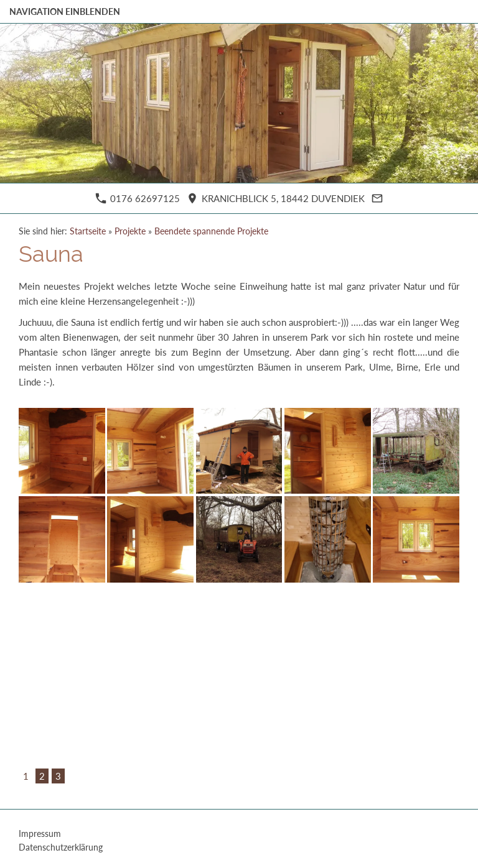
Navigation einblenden (65, 12)
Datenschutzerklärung (61, 847)
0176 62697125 (138, 198)
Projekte (130, 231)
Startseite (88, 231)
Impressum (40, 833)
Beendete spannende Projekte (211, 231)
